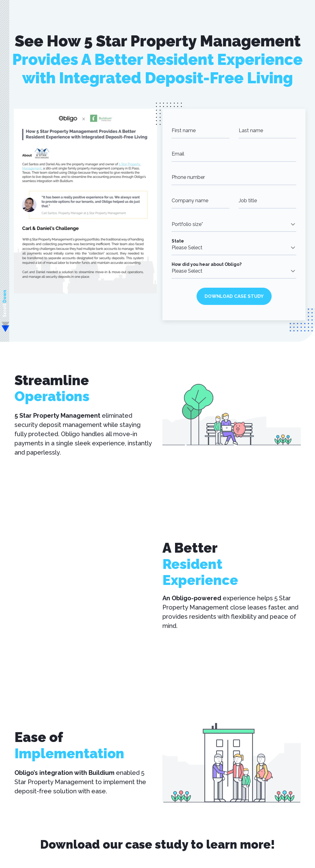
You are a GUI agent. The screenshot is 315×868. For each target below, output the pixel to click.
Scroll (5, 304)
